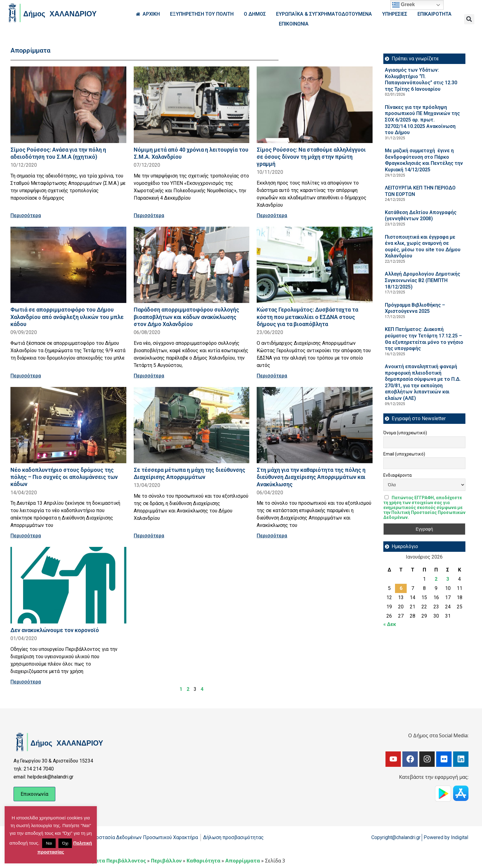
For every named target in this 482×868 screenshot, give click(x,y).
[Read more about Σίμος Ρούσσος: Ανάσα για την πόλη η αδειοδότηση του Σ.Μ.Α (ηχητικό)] (68, 105)
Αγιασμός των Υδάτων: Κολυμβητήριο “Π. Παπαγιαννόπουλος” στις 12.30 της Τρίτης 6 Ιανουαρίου (421, 80)
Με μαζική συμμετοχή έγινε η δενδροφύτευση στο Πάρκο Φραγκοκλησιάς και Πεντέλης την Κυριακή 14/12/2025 (424, 160)
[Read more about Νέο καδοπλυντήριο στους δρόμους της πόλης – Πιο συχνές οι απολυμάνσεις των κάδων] (68, 425)
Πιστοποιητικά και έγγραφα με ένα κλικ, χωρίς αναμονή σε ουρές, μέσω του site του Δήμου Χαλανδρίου (423, 247)
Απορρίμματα (243, 861)
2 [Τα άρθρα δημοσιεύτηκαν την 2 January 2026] (436, 579)
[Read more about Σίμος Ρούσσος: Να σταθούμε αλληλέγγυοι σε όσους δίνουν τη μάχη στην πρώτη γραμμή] (315, 105)
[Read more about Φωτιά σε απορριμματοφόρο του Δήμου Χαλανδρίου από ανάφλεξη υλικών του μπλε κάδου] (68, 265)
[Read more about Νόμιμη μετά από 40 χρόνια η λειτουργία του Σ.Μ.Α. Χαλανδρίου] (192, 105)
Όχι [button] (65, 843)
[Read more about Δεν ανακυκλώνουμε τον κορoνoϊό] (68, 585)
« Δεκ (390, 624)
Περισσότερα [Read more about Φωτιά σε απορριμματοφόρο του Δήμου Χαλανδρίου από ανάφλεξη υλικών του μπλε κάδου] (26, 376)
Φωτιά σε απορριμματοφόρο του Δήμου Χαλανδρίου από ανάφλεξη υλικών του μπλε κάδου (67, 317)
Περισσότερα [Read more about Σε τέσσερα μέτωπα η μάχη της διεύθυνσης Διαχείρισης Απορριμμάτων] (149, 536)
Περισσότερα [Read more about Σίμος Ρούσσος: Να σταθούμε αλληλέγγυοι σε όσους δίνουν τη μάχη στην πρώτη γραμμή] (272, 215)
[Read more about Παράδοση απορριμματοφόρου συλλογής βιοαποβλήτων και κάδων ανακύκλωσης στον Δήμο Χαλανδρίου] (192, 265)
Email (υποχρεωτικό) (404, 454)
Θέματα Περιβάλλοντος (116, 861)
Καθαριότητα (203, 861)
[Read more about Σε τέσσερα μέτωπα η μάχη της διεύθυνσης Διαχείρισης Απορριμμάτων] (192, 425)
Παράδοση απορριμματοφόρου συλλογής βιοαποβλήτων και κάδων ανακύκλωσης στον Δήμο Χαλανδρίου (186, 317)
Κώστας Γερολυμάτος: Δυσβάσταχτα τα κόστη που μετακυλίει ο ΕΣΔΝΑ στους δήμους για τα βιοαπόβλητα (307, 317)
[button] (469, 19)
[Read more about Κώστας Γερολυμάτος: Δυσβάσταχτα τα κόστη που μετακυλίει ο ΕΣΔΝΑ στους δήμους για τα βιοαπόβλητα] (315, 265)
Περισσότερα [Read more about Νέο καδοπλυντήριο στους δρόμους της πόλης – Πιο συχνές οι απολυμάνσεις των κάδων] (26, 536)
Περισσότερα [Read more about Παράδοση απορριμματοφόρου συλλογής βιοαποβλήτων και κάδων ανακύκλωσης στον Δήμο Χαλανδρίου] (149, 376)
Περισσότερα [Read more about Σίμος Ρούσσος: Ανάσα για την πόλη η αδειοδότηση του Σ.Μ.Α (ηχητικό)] (26, 215)
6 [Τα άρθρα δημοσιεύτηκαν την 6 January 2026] (401, 588)
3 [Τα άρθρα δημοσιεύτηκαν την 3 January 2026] (448, 579)
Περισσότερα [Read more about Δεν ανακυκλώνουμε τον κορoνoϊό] (26, 682)
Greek (404, 5)
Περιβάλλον (166, 861)
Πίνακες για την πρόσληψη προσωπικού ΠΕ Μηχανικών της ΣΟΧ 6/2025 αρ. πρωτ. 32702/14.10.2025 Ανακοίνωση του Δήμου (422, 120)
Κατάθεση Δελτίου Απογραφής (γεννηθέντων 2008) (421, 216)
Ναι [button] (49, 843)
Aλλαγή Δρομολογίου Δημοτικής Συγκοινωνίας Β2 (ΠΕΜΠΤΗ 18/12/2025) (423, 280)
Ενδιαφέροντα (397, 475)
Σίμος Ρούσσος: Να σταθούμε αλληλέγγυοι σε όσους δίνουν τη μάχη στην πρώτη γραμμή (311, 157)
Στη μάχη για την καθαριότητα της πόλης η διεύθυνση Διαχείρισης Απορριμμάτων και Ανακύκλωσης (311, 477)
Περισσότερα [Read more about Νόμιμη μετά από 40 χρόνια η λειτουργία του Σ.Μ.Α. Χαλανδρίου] (149, 215)
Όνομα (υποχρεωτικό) (405, 433)
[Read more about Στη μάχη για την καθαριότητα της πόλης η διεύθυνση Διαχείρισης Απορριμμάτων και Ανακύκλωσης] (315, 425)
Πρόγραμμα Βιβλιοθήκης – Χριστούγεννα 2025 (415, 308)
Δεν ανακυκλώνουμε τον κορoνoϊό (55, 630)
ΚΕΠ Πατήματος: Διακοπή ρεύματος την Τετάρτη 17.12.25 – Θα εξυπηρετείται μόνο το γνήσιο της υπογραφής (424, 339)
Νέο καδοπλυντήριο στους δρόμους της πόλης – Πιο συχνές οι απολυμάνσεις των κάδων (64, 477)
